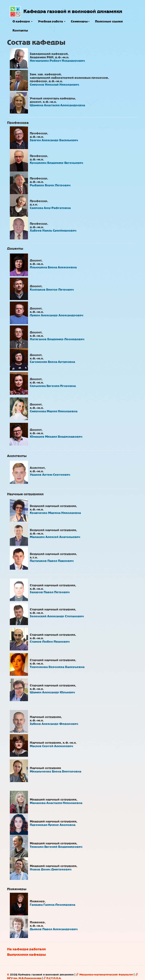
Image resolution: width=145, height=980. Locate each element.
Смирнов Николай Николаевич (54, 85)
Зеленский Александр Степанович (57, 616)
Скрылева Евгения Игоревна (53, 386)
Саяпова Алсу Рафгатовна (50, 208)
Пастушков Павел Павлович (52, 561)
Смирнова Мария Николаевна (54, 411)
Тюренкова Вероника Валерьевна (57, 667)
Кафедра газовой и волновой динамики (73, 11)
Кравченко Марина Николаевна (55, 513)
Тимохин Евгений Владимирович (56, 847)
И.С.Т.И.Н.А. (52, 978)
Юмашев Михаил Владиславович (56, 437)
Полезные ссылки (109, 21)
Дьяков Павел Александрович (54, 929)
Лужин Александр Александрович (57, 315)
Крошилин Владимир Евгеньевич (56, 163)
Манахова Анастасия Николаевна (56, 803)
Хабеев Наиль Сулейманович (53, 231)
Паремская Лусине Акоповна (53, 825)
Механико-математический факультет (104, 975)
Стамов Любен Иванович (50, 642)
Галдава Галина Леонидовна (53, 905)
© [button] (8, 975)
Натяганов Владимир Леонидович (57, 339)
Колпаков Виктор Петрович (52, 290)
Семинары (80, 21)
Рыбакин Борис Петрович (50, 185)
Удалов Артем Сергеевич (50, 475)
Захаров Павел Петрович (50, 592)
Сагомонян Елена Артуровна (52, 362)
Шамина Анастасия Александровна (57, 105)
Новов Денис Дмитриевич (51, 869)
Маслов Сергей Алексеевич (51, 746)
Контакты (20, 31)
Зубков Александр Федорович (54, 724)
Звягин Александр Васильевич (54, 140)
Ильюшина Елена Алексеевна (53, 267)
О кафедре (23, 21)
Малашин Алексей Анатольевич (55, 537)
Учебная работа (52, 21)
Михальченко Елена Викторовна (56, 771)
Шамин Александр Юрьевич (52, 692)
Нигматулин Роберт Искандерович (57, 61)
